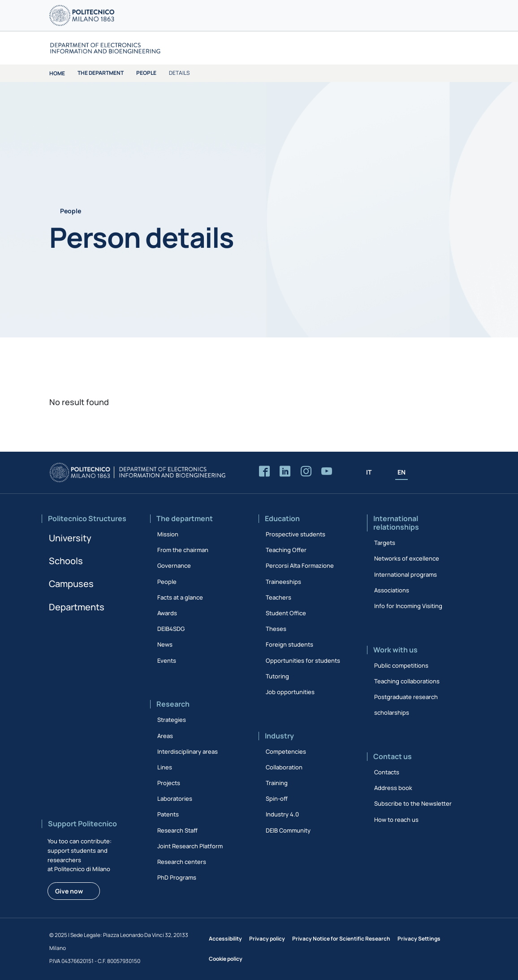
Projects (169, 783)
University (70, 538)
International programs (406, 574)
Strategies (172, 720)
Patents (168, 814)
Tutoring (277, 676)
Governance (174, 566)
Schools (66, 561)
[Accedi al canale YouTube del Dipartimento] (327, 472)
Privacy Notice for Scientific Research (341, 939)
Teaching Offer (286, 550)
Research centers (182, 862)
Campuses (71, 584)
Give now (69, 891)
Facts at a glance (180, 597)
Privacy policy (267, 939)
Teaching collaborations (407, 681)
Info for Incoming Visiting (408, 606)
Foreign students (289, 644)
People (146, 73)
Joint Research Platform (190, 846)
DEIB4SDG (171, 629)
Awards (167, 613)
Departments (77, 607)
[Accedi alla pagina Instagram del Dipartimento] (306, 472)
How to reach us (396, 820)
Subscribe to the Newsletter (413, 803)
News (165, 644)
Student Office (286, 613)
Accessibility (225, 939)
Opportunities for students (303, 661)
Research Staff (177, 830)
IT (369, 472)
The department (101, 73)
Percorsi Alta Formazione (300, 566)
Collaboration (284, 767)
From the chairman (183, 550)
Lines (165, 767)
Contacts (387, 772)
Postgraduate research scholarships (406, 705)
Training (277, 783)
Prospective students (296, 534)
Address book (393, 788)
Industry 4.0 (282, 814)
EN (401, 472)
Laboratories (175, 799)
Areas (165, 736)
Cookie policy (226, 959)
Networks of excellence (407, 558)
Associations (392, 590)
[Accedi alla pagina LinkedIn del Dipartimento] (285, 472)
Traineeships (283, 582)
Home (57, 73)
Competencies (286, 751)
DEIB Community (288, 830)
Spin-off (277, 799)
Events (167, 661)
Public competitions (401, 665)
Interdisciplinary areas (188, 751)
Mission (168, 534)
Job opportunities (290, 692)
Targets (385, 543)
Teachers (278, 597)
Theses (276, 629)
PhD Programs (177, 877)
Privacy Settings (419, 939)
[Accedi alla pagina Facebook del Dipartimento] (264, 472)
